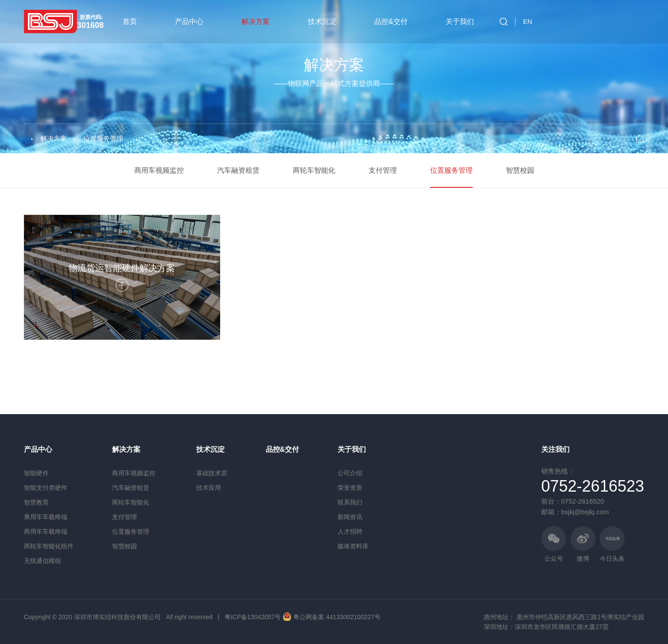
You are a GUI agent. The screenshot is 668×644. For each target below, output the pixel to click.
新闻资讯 (350, 517)
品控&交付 (391, 22)
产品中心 (189, 22)
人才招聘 (350, 531)
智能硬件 (36, 473)
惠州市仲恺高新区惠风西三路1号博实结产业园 (580, 617)
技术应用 (209, 488)
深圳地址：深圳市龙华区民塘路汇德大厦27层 (546, 627)
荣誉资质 (350, 488)
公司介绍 (350, 473)
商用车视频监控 (159, 170)
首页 (130, 22)
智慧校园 (520, 170)
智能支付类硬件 (46, 488)
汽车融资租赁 (238, 170)
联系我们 (350, 502)
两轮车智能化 (314, 170)
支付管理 (383, 170)
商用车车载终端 (46, 531)
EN (528, 22)
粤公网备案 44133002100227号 (337, 617)
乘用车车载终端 (46, 517)
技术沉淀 (322, 22)
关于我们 (460, 22)
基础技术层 (212, 473)
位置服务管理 (103, 138)
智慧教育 (36, 502)
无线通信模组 (43, 561)
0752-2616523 (593, 486)
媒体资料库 (353, 546)
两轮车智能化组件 (49, 546)
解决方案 (256, 22)
